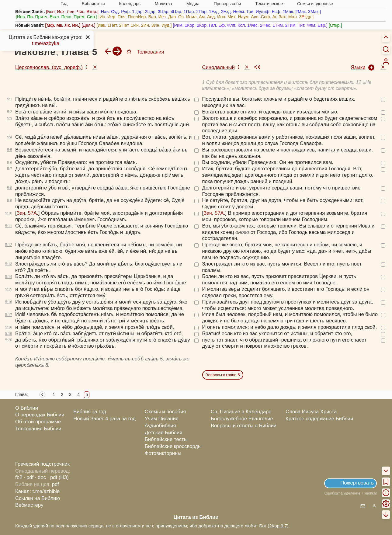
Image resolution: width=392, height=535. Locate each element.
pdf (56, 484)
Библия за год (90, 412)
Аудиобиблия (160, 426)
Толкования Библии (38, 429)
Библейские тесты (166, 439)
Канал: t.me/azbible (37, 491)
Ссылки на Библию (38, 498)
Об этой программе (38, 422)
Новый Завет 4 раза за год (104, 419)
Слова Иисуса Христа (311, 412)
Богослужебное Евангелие (242, 419)
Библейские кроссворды (173, 446)
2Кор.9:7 (278, 526)
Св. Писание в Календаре (241, 412)
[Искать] (386, 49)
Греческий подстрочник (42, 464)
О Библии (27, 408)
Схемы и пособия (165, 412)
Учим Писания (162, 419)
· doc (40, 477)
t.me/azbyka (46, 43)
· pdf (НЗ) (58, 477)
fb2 (19, 477)
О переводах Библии (40, 415)
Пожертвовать (357, 483)
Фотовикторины (163, 453)
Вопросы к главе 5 (223, 375)
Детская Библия (163, 433)
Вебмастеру (29, 505)
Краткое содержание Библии (319, 419)
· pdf (29, 477)
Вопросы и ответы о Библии (244, 426)
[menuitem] (386, 61)
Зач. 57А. (28, 213)
